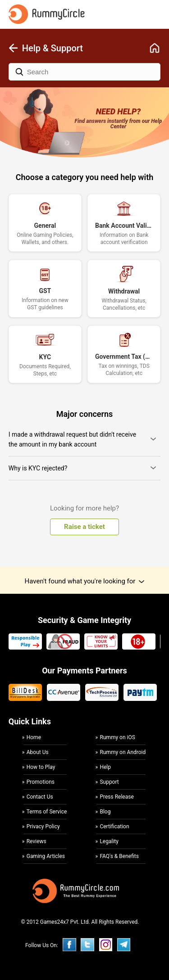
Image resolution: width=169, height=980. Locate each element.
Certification (114, 826)
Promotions (41, 782)
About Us (38, 752)
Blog (105, 812)
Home (34, 738)
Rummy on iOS (117, 738)
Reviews (37, 841)
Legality (109, 841)
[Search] (85, 72)
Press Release (116, 797)
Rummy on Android (123, 752)
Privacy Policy (43, 826)
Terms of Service (47, 812)
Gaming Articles (46, 856)
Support (109, 782)
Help (105, 767)
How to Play (41, 767)
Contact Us (40, 797)
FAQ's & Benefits (119, 856)
